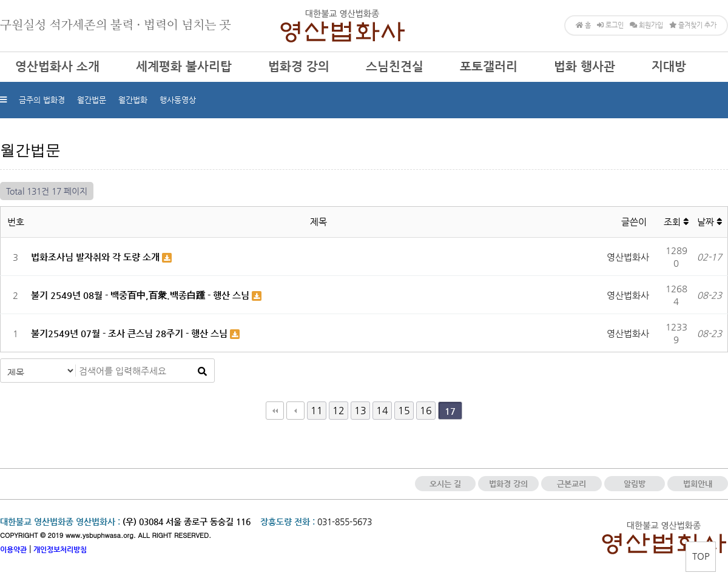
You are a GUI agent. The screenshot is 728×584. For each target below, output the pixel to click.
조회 (676, 222)
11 (317, 410)
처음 (275, 411)
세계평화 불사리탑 (184, 66)
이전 (295, 411)
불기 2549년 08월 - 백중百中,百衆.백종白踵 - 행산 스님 (141, 295)
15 (404, 410)
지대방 (669, 66)
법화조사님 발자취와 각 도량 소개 (96, 257)
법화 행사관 (585, 66)
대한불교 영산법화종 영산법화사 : (60, 522)
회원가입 (646, 25)
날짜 (709, 222)
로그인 (610, 25)
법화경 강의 (299, 66)
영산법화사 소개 (57, 66)
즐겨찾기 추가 (693, 25)
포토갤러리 (489, 66)
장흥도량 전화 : (288, 522)
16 (426, 410)
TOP (701, 556)
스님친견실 (395, 66)
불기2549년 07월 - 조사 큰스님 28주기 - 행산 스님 (130, 333)
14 (382, 410)
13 (360, 410)
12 (339, 410)
